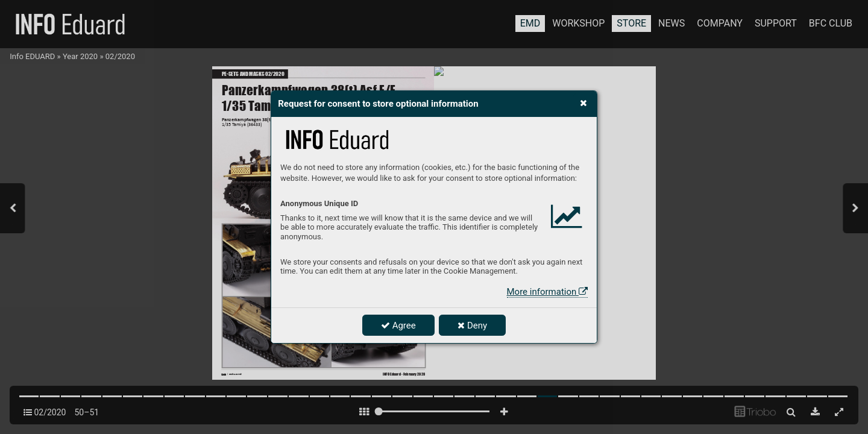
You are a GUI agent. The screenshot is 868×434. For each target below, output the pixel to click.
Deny (472, 325)
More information (547, 292)
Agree (398, 325)
